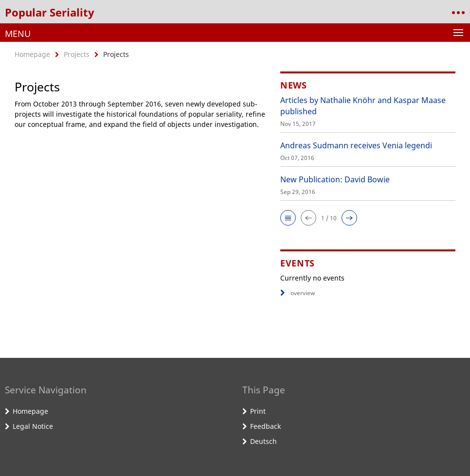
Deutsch (263, 441)
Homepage (32, 54)
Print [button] (258, 411)
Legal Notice (33, 426)
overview (298, 293)
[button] (288, 218)
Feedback (265, 426)
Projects (77, 54)
